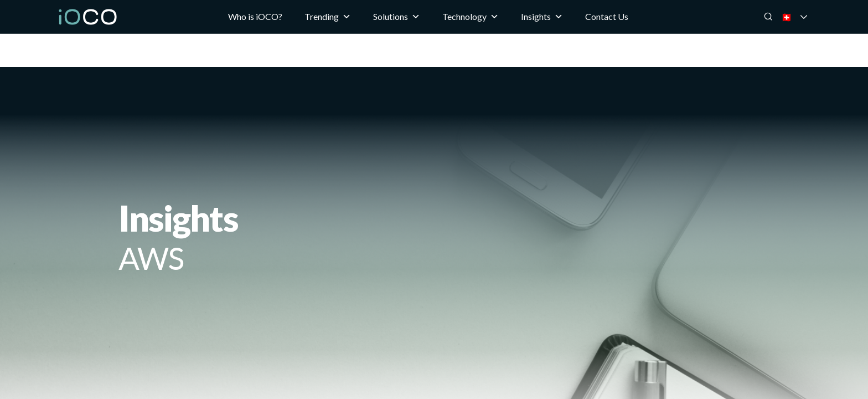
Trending (328, 17)
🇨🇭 (802, 17)
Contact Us (607, 16)
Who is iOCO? (255, 16)
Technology (471, 17)
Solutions (397, 17)
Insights (542, 17)
